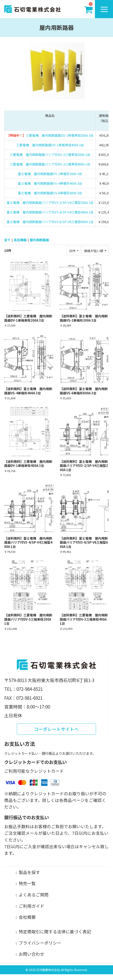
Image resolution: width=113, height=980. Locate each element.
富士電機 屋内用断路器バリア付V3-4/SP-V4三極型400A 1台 (50, 212)
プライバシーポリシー (40, 943)
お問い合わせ (31, 954)
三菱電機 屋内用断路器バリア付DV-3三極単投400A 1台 (50, 164)
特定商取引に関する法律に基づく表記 (55, 931)
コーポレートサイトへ (56, 729)
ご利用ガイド (31, 906)
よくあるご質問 (34, 895)
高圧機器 (20, 240)
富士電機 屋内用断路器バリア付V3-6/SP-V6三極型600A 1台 (50, 222)
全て (7, 240)
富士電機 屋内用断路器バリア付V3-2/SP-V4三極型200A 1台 (50, 203)
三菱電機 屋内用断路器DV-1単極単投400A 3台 (50, 145)
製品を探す (29, 872)
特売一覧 (27, 883)
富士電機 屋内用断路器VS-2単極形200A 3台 (50, 174)
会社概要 (27, 917)
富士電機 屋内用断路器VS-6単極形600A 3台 (50, 193)
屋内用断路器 (39, 240)
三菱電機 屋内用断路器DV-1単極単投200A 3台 (60, 135)
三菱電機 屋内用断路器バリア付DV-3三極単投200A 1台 (50, 155)
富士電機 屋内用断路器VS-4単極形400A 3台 (50, 183)
